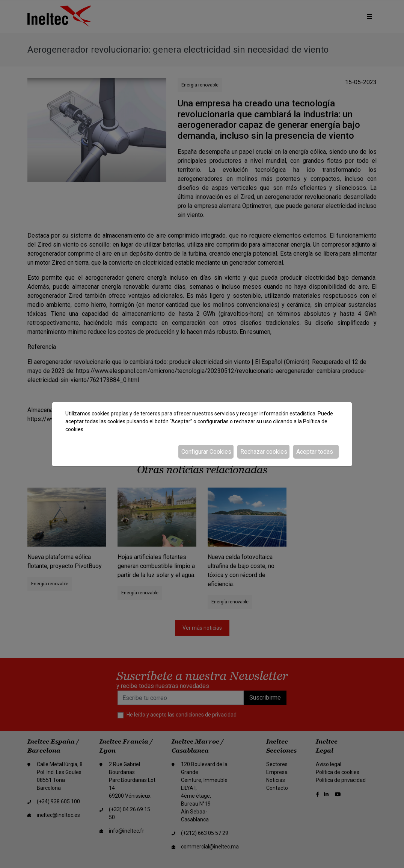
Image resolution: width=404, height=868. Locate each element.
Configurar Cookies (206, 452)
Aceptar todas (315, 452)
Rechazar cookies (264, 452)
